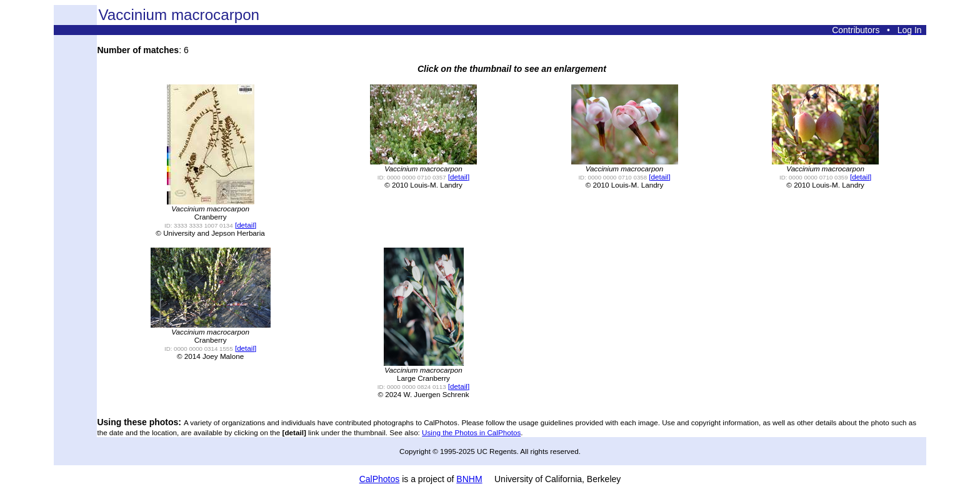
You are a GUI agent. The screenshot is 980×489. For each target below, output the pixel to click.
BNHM (469, 479)
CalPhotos (380, 479)
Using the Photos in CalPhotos (471, 432)
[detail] (246, 225)
